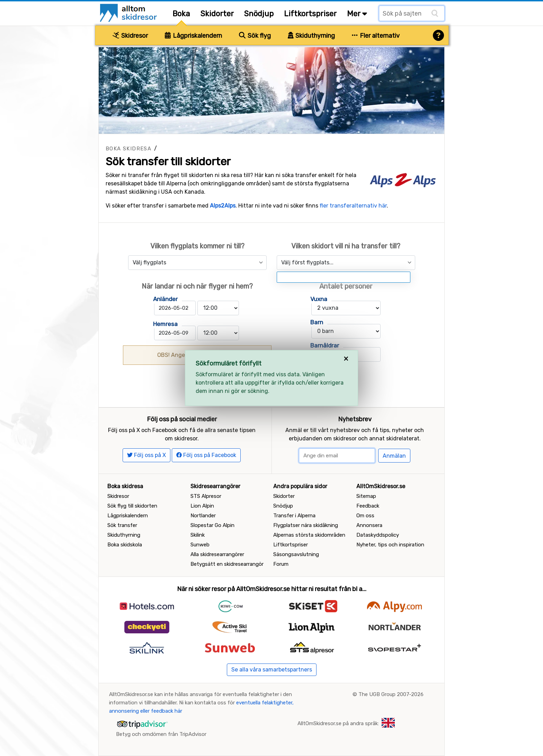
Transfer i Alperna (294, 516)
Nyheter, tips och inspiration (390, 545)
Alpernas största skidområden (309, 535)
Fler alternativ (376, 36)
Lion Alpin (202, 506)
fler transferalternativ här (353, 206)
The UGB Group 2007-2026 (391, 694)
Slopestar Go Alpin (212, 525)
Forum (281, 564)
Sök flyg (255, 36)
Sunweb (200, 545)
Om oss (365, 516)
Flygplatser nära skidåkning (306, 525)
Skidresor (130, 36)
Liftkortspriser (310, 14)
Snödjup (259, 14)
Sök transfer (122, 525)
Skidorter (217, 14)
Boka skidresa (128, 149)
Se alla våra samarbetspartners (272, 670)
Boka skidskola (125, 545)
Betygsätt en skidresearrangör (227, 564)
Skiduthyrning (311, 36)
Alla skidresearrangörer (217, 554)
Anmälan (394, 456)
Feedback (368, 506)
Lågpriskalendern (193, 36)
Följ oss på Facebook (206, 455)
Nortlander (203, 516)
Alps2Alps (223, 206)
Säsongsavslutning (296, 554)
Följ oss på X (146, 455)
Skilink (198, 535)
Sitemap (366, 496)
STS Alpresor (206, 496)
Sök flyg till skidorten (132, 506)
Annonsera (369, 525)
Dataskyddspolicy (378, 535)
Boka (181, 14)
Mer (357, 14)
